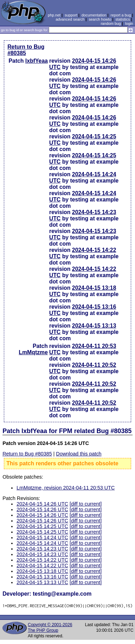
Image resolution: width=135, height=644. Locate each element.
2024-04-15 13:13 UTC (42, 582)
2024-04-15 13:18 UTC (42, 571)
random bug (111, 23)
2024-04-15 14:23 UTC (42, 549)
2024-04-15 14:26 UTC (42, 504)
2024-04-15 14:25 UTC (42, 526)
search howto (100, 19)
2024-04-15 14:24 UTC (42, 537)
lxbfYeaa (36, 61)
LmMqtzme (33, 352)
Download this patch (79, 454)
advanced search (70, 19)
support (71, 15)
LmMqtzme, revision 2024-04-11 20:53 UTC (66, 488)
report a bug (121, 15)
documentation (94, 15)
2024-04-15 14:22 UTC (42, 560)
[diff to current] (86, 504)
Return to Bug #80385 (26, 50)
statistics (123, 19)
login (129, 23)
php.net (54, 15)
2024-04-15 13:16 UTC (42, 577)
